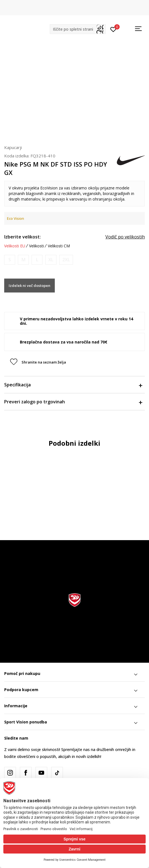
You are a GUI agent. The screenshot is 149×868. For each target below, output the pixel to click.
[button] (78, 29)
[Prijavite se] (113, 29)
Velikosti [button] (36, 246)
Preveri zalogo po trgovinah (73, 402)
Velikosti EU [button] (15, 246)
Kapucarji (13, 147)
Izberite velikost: (23, 237)
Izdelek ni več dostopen (29, 286)
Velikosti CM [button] (59, 246)
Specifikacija (73, 385)
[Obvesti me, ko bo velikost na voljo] (10, 260)
